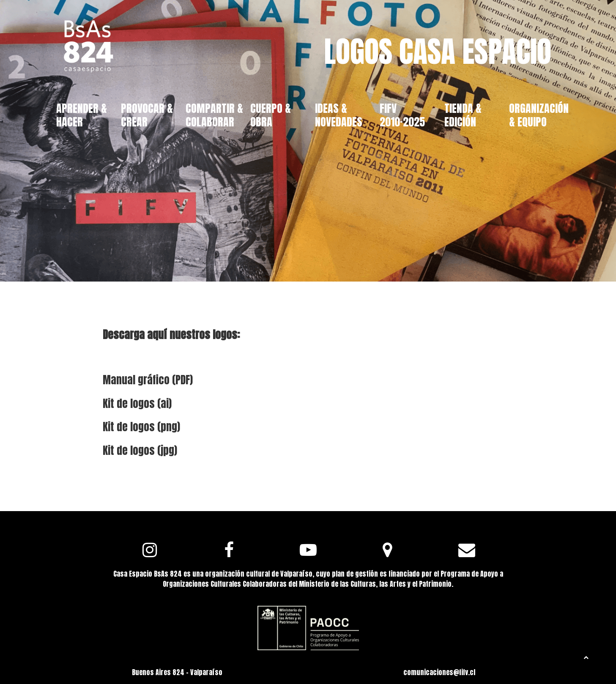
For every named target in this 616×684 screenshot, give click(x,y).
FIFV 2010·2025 (402, 115)
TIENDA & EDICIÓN (463, 115)
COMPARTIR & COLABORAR (214, 115)
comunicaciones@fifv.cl (439, 672)
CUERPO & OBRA (271, 115)
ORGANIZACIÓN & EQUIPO (539, 115)
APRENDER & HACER (82, 115)
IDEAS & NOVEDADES (339, 115)
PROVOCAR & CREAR (147, 115)
